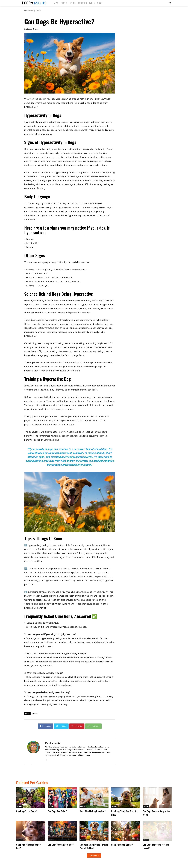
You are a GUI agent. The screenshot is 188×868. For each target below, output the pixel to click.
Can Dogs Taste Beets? (29, 811)
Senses (35, 713)
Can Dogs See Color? (59, 811)
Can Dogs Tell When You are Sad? (29, 846)
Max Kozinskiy (53, 743)
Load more (94, 855)
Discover (27, 11)
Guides (19, 806)
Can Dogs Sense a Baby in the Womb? (157, 813)
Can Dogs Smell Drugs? (124, 844)
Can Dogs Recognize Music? (59, 846)
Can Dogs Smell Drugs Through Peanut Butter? (93, 846)
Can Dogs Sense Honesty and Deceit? (156, 846)
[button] (170, 3)
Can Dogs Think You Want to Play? (125, 813)
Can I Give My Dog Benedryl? (89, 813)
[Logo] (34, 3)
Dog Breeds (37, 11)
